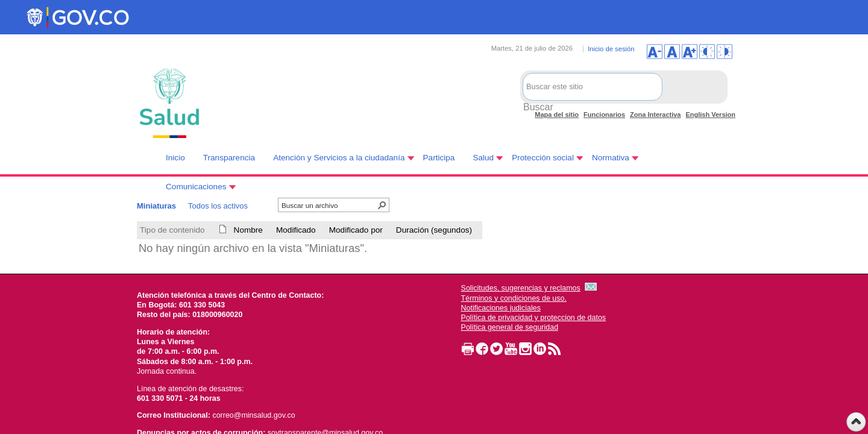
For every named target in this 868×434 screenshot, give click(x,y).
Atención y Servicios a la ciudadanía (339, 158)
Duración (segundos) (434, 230)
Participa (439, 158)
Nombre (248, 230)
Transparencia (229, 158)
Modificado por (356, 230)
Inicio (175, 158)
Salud (483, 158)
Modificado (296, 230)
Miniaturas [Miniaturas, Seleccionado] (156, 206)
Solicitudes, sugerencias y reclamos (521, 288)
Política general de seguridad (510, 327)
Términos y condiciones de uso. (514, 298)
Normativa (611, 158)
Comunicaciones (196, 187)
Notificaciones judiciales (501, 308)
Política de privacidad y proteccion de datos (534, 318)
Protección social (543, 158)
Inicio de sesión (611, 49)
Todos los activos (218, 206)
